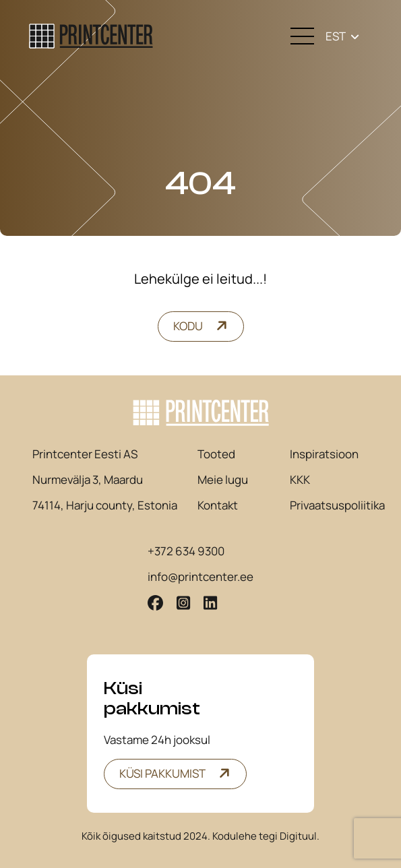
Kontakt (218, 505)
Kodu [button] (188, 326)
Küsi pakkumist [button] (162, 773)
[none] (342, 36)
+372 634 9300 (186, 551)
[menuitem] (342, 36)
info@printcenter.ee (201, 577)
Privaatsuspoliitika (337, 505)
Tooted (216, 454)
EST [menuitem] (336, 36)
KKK (300, 480)
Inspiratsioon (324, 454)
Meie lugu (223, 480)
